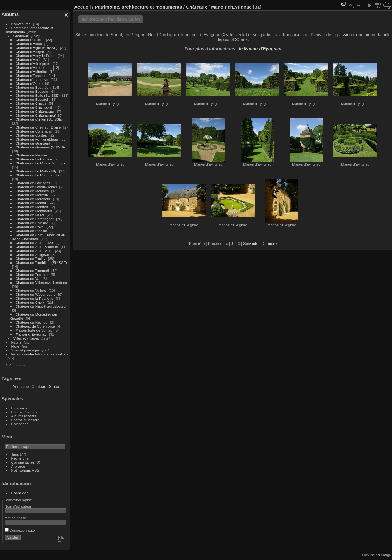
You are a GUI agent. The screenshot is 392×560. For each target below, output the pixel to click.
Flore (15, 346)
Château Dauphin (30, 40)
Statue (55, 387)
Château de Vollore (31, 290)
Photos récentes (24, 412)
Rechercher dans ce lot (115, 19)
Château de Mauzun (32, 195)
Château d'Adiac (29, 44)
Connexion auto (20, 530)
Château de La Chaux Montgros (41, 163)
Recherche (20, 458)
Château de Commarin (34, 131)
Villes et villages (26, 338)
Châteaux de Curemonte (35, 326)
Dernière (269, 244)
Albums (10, 14)
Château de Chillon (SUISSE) (39, 119)
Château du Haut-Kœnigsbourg (41, 306)
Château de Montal (31, 203)
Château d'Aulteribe (31, 71)
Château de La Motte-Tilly (36, 171)
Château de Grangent (33, 143)
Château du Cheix (30, 302)
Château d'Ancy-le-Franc (36, 56)
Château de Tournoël (32, 271)
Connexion (20, 493)
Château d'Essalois (31, 75)
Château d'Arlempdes (33, 64)
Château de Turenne (32, 274)
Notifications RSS (25, 470)
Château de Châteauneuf (36, 115)
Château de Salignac (32, 255)
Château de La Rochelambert (39, 175)
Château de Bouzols (32, 91)
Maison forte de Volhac (34, 330)
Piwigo (386, 555)
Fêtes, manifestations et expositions (40, 354)
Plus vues (19, 408)
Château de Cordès (31, 135)
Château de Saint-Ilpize (34, 243)
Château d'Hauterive (32, 79)
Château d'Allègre (30, 52)
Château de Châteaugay (35, 111)
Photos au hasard (25, 420)
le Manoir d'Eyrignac (260, 49)
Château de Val (28, 278)
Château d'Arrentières (33, 68)
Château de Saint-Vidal (34, 251)
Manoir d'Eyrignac (31, 334)
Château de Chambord (34, 107)
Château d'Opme (29, 83)
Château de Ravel (30, 227)
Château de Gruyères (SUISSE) (41, 147)
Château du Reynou (32, 322)
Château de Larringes (33, 183)
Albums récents (24, 416)
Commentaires (23, 462)
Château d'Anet (28, 60)
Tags (15, 454)
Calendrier (20, 424)
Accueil (83, 7)
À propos (19, 466)
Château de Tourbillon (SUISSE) (41, 263)
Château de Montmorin (34, 211)
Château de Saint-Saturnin (37, 247)
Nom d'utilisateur (18, 506)
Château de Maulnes (32, 191)
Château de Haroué (32, 155)
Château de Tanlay (31, 259)
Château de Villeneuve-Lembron (41, 282)
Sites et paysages (26, 350)
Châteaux (21, 36)
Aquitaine (21, 387)
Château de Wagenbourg (36, 294)
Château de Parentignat (35, 219)
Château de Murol (30, 215)
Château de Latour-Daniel (36, 187)
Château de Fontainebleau (37, 139)
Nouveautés (21, 24)
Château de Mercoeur (33, 199)
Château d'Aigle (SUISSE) (37, 48)
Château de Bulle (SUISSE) (38, 95)
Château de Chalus (31, 103)
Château (39, 387)
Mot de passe (15, 518)
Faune (16, 342)
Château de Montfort (32, 207)
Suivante (251, 244)
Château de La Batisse (34, 159)
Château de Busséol (32, 99)
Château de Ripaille (31, 231)
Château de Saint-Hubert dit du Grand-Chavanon (38, 237)
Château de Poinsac (32, 223)
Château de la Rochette (35, 298)
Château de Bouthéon (33, 87)
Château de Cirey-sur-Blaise (38, 127)
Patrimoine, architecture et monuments (138, 7)
